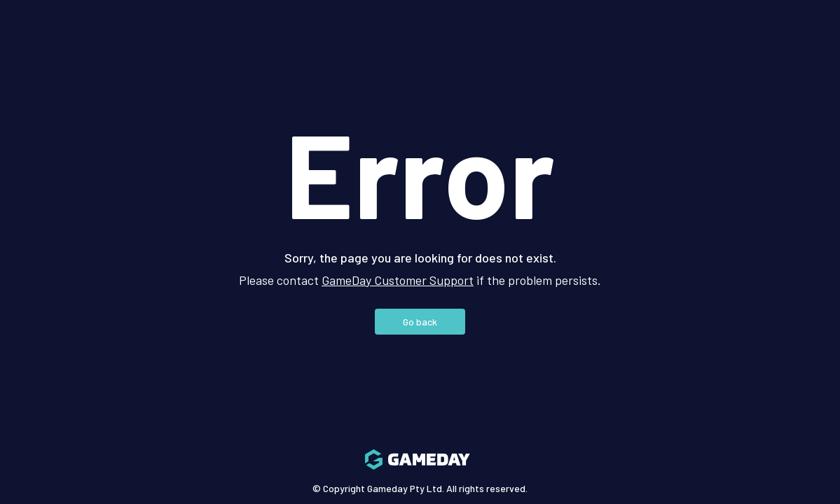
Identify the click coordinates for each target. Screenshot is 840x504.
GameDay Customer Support (398, 280)
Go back (420, 322)
